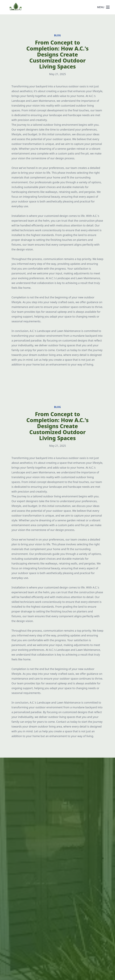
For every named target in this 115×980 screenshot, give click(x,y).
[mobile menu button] (108, 7)
